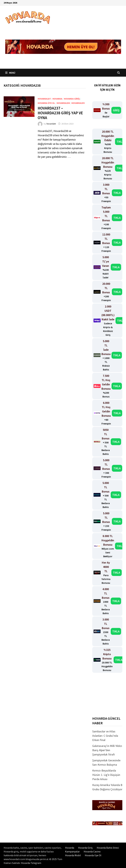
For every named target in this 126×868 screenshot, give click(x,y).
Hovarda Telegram (31, 863)
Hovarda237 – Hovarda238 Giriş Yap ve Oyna (60, 113)
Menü (10, 73)
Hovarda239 (78, 103)
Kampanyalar (72, 851)
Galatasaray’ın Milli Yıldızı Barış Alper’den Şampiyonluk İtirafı (107, 750)
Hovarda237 (44, 99)
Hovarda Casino (92, 851)
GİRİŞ (116, 110)
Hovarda (57, 99)
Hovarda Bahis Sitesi (108, 848)
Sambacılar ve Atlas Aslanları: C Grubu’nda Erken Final (105, 736)
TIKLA (120, 142)
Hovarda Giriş (72, 99)
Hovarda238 (63, 103)
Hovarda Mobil (73, 855)
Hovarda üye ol (46, 103)
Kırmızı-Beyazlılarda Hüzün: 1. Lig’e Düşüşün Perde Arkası (106, 775)
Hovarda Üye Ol (93, 855)
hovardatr (51, 124)
